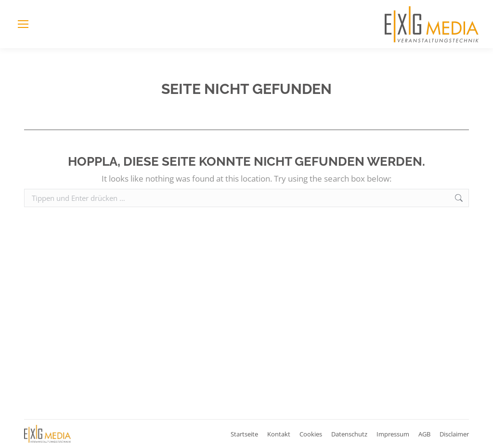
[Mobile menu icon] (23, 24)
